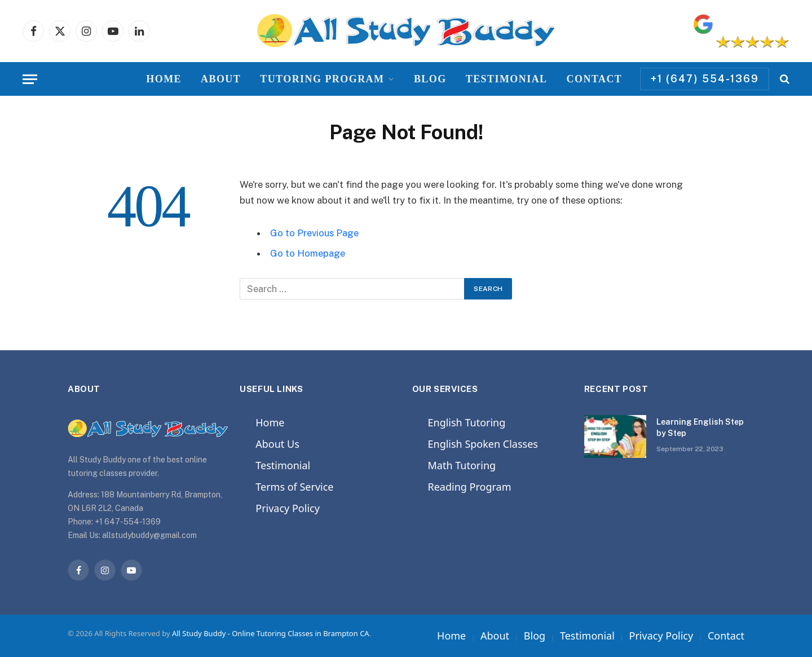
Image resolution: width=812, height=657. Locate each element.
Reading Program (470, 487)
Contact (595, 79)
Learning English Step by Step (700, 427)
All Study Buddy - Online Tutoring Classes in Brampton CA (271, 633)
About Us (277, 444)
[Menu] (30, 79)
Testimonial (507, 79)
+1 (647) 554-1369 (705, 79)
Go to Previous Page (314, 233)
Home (164, 79)
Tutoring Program (322, 79)
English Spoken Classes (483, 444)
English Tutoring (467, 422)
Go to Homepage (308, 253)
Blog (430, 79)
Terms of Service (294, 487)
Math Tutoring (462, 465)
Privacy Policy (288, 508)
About (221, 79)
